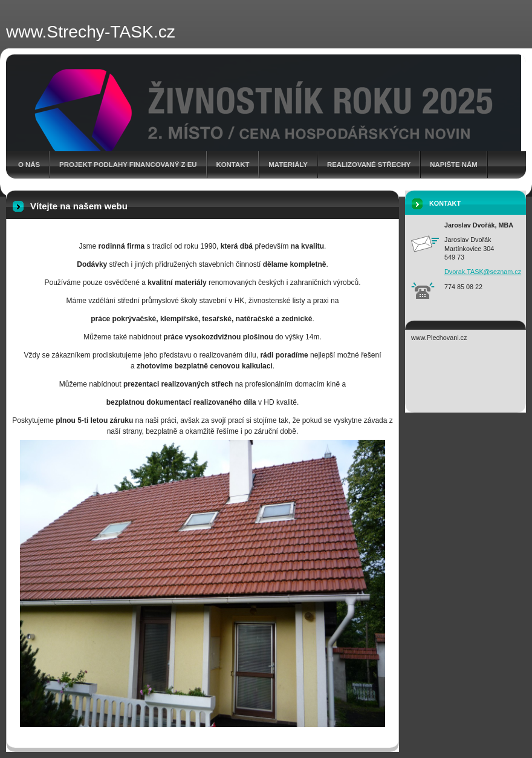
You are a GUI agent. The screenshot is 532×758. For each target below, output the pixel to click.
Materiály (288, 165)
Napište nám (453, 165)
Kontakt (233, 165)
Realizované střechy (369, 165)
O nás (29, 165)
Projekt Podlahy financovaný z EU (128, 165)
